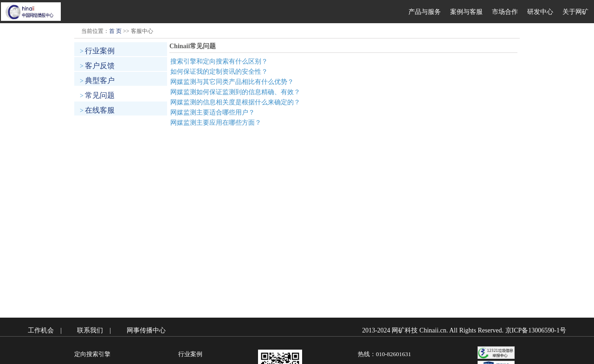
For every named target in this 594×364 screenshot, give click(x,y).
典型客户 (100, 80)
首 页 (115, 31)
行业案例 (100, 51)
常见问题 (100, 95)
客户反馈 (100, 66)
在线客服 (100, 110)
